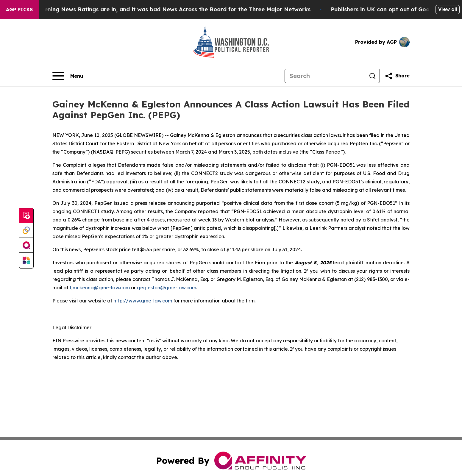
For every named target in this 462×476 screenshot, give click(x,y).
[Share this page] (397, 76)
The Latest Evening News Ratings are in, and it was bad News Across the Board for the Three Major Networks (162, 9)
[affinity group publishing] (26, 246)
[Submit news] (26, 216)
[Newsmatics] (26, 260)
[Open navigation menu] (68, 76)
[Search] (325, 76)
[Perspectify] (26, 231)
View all (448, 9)
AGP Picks (19, 10)
